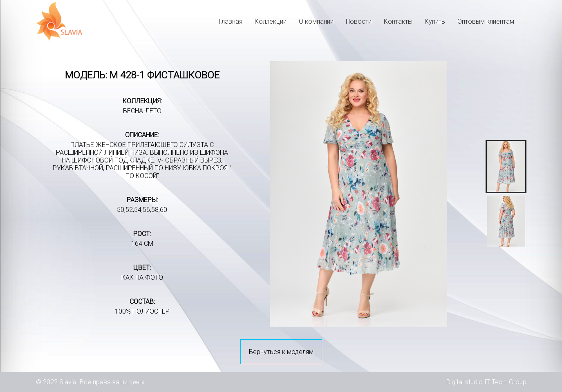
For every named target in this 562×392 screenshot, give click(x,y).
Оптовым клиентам (486, 21)
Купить (435, 21)
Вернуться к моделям (281, 352)
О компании (316, 21)
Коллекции (271, 21)
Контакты (398, 21)
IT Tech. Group (505, 382)
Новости (359, 21)
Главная (231, 21)
